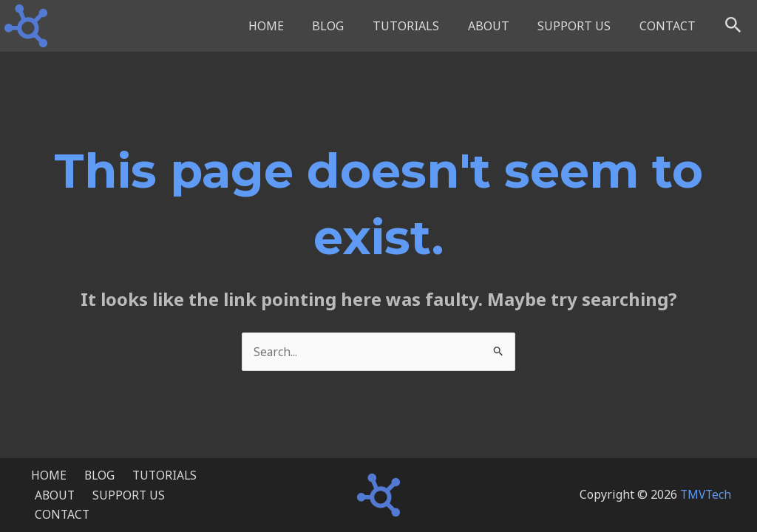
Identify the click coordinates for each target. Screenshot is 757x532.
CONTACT (670, 26)
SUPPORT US (581, 26)
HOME (293, 26)
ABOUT (500, 26)
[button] (733, 26)
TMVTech (705, 498)
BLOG (350, 26)
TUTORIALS (423, 26)
